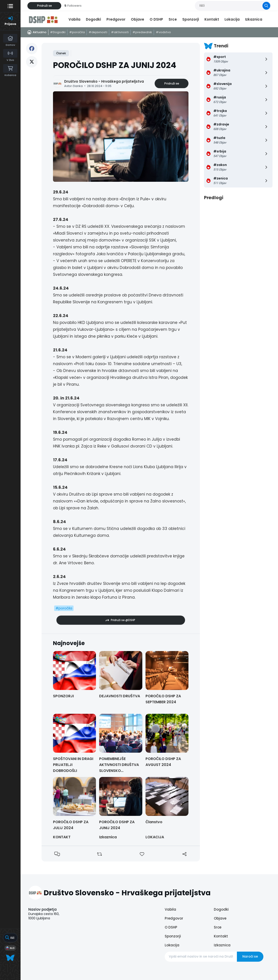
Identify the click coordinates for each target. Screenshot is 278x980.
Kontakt (212, 19)
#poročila (64, 608)
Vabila (74, 19)
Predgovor (116, 19)
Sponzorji (191, 19)
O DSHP (156, 19)
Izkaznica (254, 19)
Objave (138, 19)
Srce (173, 19)
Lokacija (232, 19)
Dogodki (93, 19)
